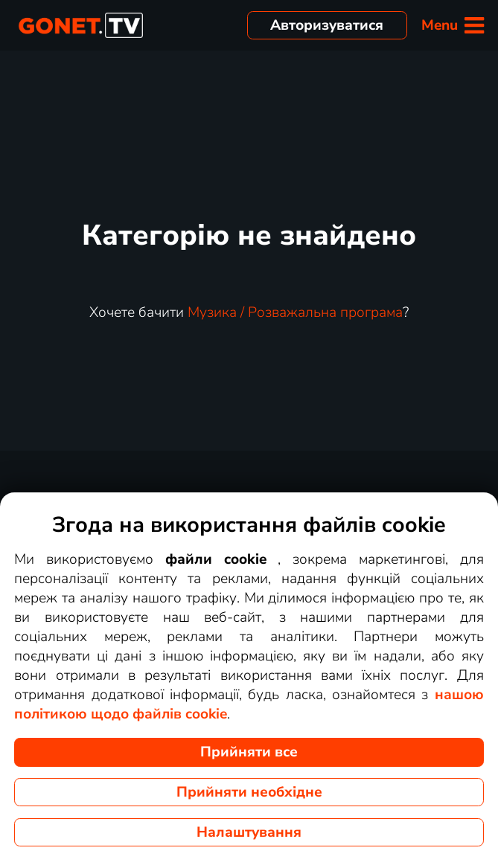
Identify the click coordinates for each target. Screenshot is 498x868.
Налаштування (249, 832)
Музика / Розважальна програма (295, 312)
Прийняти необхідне (249, 792)
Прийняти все (249, 752)
